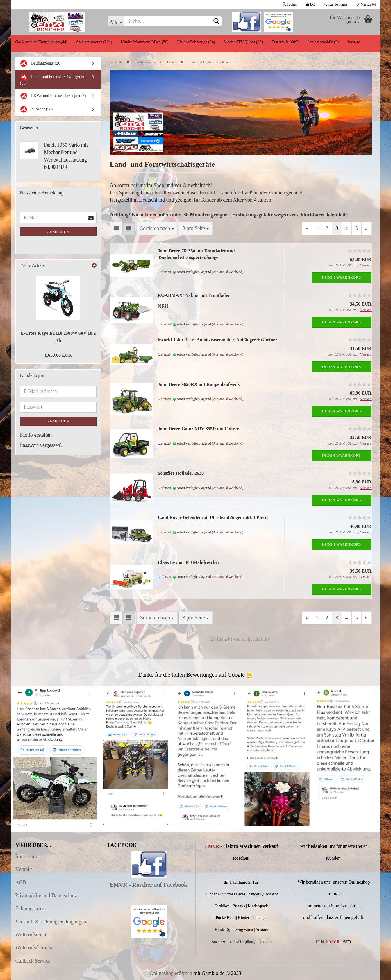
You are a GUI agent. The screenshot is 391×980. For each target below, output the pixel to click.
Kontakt (24, 869)
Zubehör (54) (36, 109)
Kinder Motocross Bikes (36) (145, 42)
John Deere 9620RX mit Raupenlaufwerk (199, 384)
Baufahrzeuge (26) (41, 63)
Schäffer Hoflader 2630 (181, 473)
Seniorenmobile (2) (323, 42)
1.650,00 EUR (58, 355)
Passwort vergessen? (41, 445)
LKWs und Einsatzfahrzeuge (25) (53, 96)
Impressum (27, 857)
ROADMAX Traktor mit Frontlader (194, 295)
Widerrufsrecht (31, 935)
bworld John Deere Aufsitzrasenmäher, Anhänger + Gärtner (218, 340)
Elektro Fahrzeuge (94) (196, 42)
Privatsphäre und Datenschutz (46, 895)
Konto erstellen (36, 435)
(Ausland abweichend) (227, 272)
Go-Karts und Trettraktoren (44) (42, 42)
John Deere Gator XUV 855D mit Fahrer (198, 429)
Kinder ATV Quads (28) (243, 42)
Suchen (290, 4)
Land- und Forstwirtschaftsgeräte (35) (53, 79)
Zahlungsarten (30, 909)
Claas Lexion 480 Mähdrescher (189, 562)
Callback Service (33, 961)
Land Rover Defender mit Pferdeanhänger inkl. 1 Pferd (213, 518)
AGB (21, 882)
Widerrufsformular (35, 948)
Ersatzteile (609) (285, 42)
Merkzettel (366, 4)
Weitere (354, 42)
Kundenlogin (335, 4)
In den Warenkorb (341, 277)
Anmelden (58, 232)
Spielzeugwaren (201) (94, 42)
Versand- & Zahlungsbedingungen (51, 922)
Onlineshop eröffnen (171, 973)
